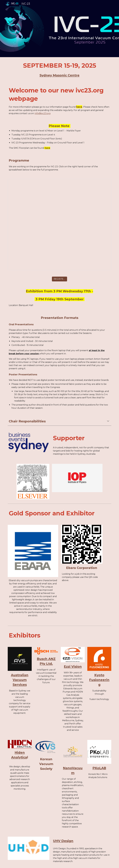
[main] (60, 70)
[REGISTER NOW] (59, 279)
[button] (108, 421)
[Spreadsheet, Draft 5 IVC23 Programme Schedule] (60, 225)
